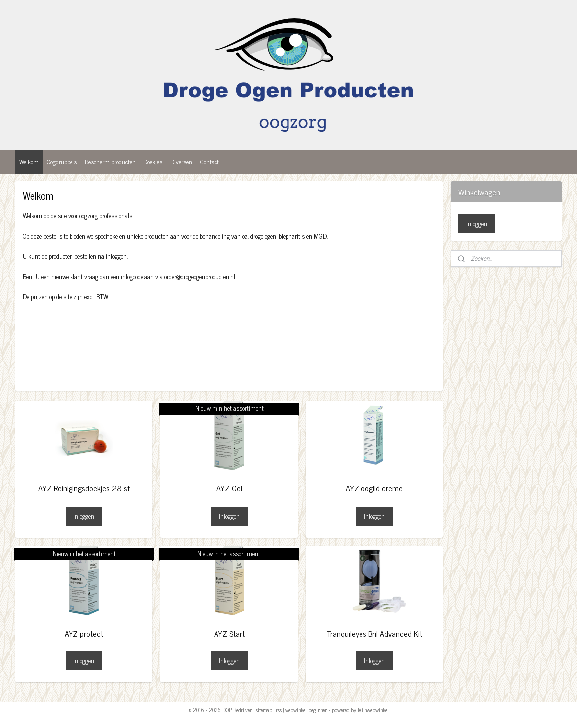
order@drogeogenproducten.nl (200, 277)
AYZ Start (229, 633)
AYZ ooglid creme (374, 488)
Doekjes (153, 162)
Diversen (181, 162)
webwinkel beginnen (306, 710)
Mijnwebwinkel (373, 710)
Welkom (29, 162)
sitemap (264, 710)
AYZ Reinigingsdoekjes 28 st (84, 488)
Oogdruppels (62, 162)
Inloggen (84, 516)
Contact (210, 162)
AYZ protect (84, 633)
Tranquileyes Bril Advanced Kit (374, 633)
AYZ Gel (229, 488)
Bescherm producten (110, 162)
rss (279, 710)
